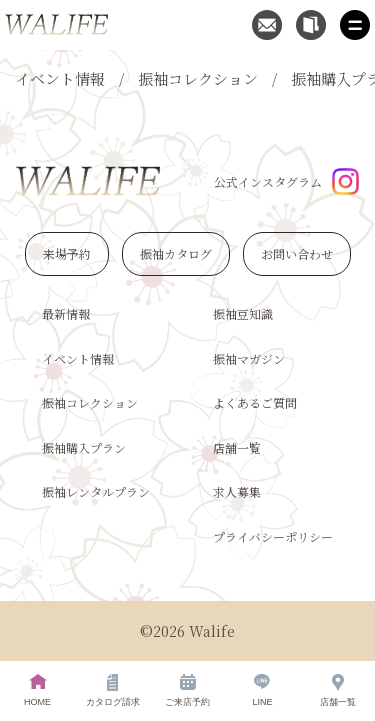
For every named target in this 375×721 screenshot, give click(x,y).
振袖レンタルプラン (96, 491)
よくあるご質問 (255, 402)
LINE (262, 690)
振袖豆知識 (243, 313)
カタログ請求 (113, 690)
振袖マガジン (249, 358)
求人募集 (237, 491)
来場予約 (67, 253)
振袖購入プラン (84, 447)
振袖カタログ (176, 253)
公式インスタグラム (286, 181)
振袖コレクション (198, 78)
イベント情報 (60, 78)
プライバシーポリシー (273, 536)
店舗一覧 (237, 447)
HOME (37, 690)
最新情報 (66, 313)
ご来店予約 (187, 690)
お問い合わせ (297, 253)
